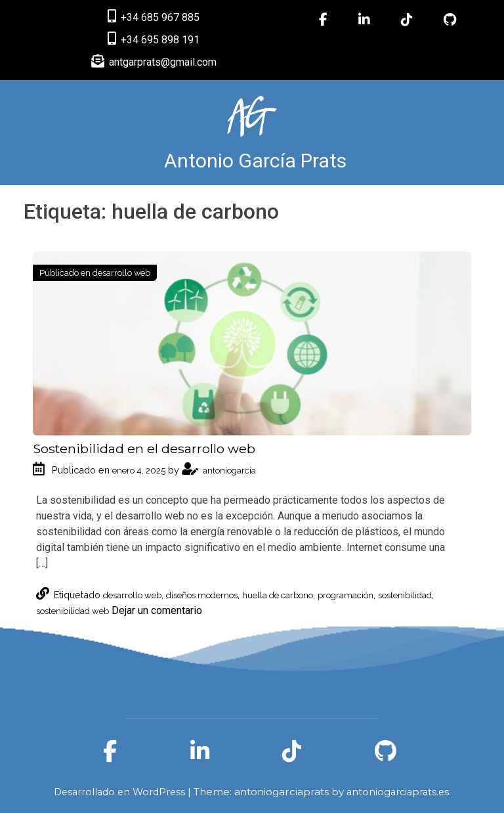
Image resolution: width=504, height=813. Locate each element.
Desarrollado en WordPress (121, 792)
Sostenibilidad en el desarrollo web (144, 449)
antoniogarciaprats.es (398, 792)
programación (346, 595)
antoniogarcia (219, 471)
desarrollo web (121, 273)
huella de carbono (278, 595)
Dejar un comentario (157, 610)
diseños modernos (202, 595)
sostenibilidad (405, 595)
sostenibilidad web (73, 611)
